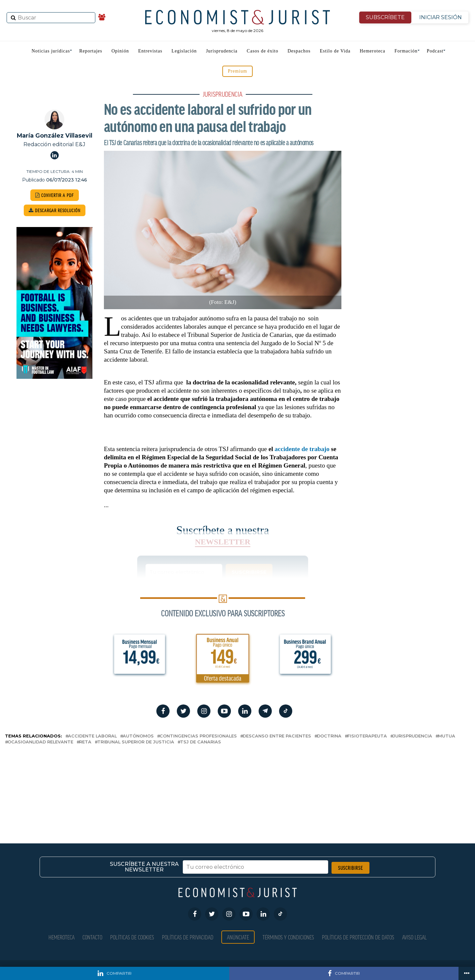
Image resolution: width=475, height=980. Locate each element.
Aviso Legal (414, 937)
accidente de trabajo (302, 449)
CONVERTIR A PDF (55, 195)
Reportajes (91, 51)
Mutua (447, 736)
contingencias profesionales (198, 736)
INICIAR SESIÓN (441, 17)
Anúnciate (238, 937)
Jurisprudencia (222, 51)
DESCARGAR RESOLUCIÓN (55, 210)
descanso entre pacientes (277, 736)
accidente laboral (92, 736)
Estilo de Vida (335, 51)
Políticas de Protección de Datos (358, 937)
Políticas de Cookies (132, 937)
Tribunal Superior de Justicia (136, 742)
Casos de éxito (263, 51)
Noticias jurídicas (51, 51)
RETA (85, 742)
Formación (406, 51)
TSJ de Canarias (201, 742)
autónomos (138, 736)
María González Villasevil (55, 135)
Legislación (184, 51)
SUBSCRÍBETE (385, 17)
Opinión (120, 51)
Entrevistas (150, 51)
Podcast (435, 51)
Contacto (92, 937)
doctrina (329, 736)
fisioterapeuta (367, 736)
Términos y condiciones (288, 937)
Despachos (299, 51)
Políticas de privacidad (188, 937)
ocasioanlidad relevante (40, 742)
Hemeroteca (372, 51)
